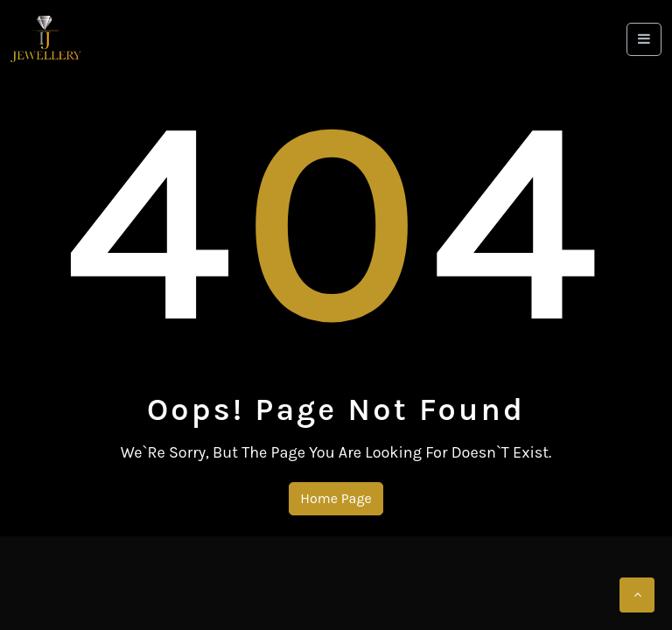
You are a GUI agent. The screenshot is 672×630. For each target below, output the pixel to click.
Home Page (336, 498)
